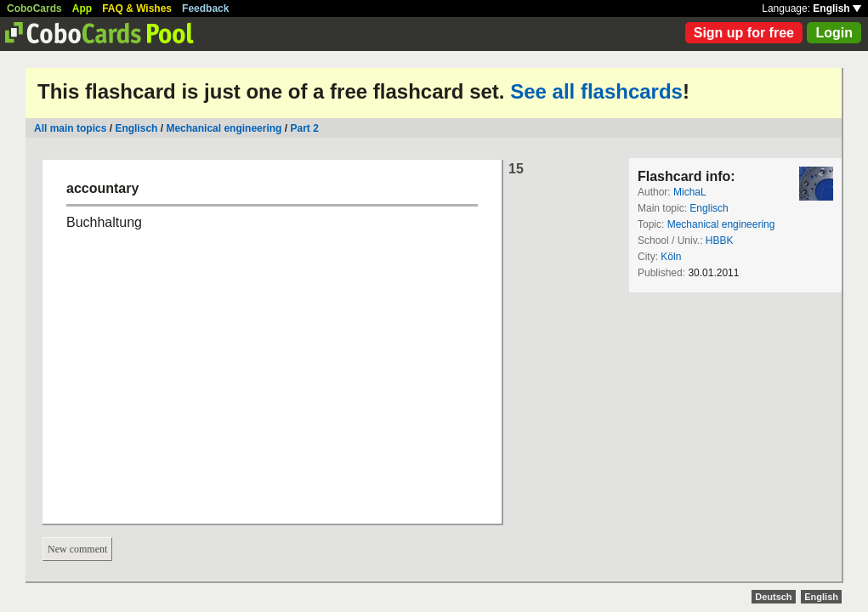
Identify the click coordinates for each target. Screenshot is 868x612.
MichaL (690, 192)
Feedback (205, 8)
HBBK (720, 241)
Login (834, 33)
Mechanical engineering (224, 128)
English (837, 8)
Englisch (136, 128)
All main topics (70, 128)
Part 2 (304, 128)
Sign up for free (744, 33)
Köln (671, 257)
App (82, 8)
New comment (77, 549)
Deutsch (773, 597)
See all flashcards (596, 91)
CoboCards (34, 8)
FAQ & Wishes (137, 8)
